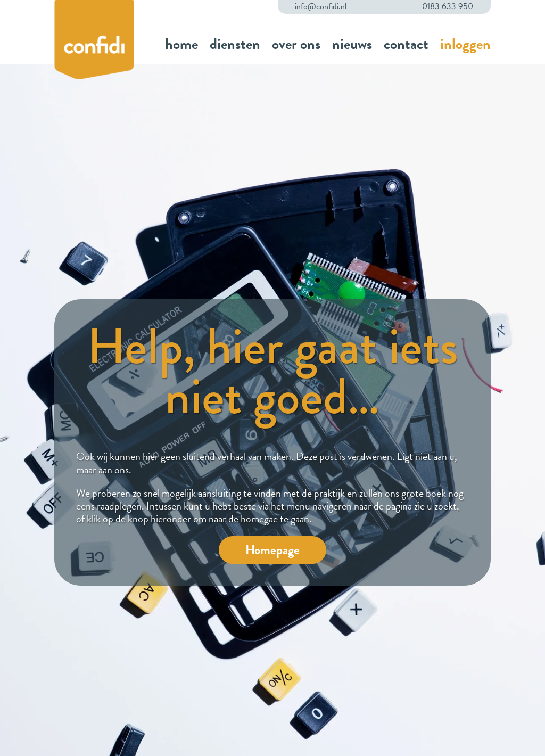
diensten (235, 44)
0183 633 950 (448, 7)
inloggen (465, 44)
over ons (296, 44)
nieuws (352, 44)
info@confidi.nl (321, 7)
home (181, 44)
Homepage (272, 550)
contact (406, 44)
